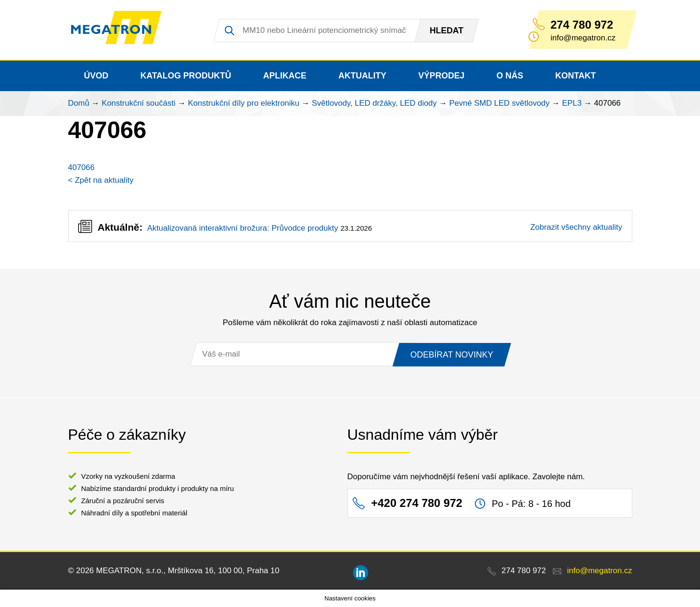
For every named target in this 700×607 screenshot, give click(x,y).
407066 (82, 167)
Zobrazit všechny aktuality (576, 227)
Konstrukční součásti (138, 103)
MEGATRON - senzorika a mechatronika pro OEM (122, 30)
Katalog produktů (186, 76)
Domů (79, 103)
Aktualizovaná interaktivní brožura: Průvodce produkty (243, 228)
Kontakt (576, 76)
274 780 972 (582, 25)
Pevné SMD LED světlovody (500, 103)
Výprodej (441, 76)
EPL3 (572, 103)
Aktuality (362, 76)
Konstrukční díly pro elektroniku (244, 103)
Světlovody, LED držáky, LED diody (374, 103)
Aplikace (285, 76)
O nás (510, 76)
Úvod (96, 76)
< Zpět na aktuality (101, 180)
